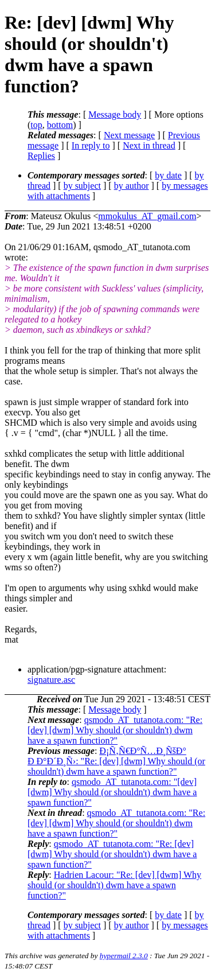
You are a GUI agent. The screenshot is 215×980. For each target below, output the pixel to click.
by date (168, 175)
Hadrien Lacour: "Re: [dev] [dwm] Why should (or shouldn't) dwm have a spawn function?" (114, 885)
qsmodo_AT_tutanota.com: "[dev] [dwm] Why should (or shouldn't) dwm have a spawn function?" (112, 792)
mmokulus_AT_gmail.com (147, 216)
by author (132, 186)
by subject (82, 186)
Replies (41, 156)
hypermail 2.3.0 (124, 956)
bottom (60, 125)
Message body (115, 114)
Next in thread (149, 145)
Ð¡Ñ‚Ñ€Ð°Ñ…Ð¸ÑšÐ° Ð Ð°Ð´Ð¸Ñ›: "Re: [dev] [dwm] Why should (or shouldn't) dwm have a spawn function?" (116, 761)
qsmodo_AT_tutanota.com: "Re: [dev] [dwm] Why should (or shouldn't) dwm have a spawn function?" (115, 730)
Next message (129, 135)
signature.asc (51, 680)
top (36, 125)
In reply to (91, 145)
